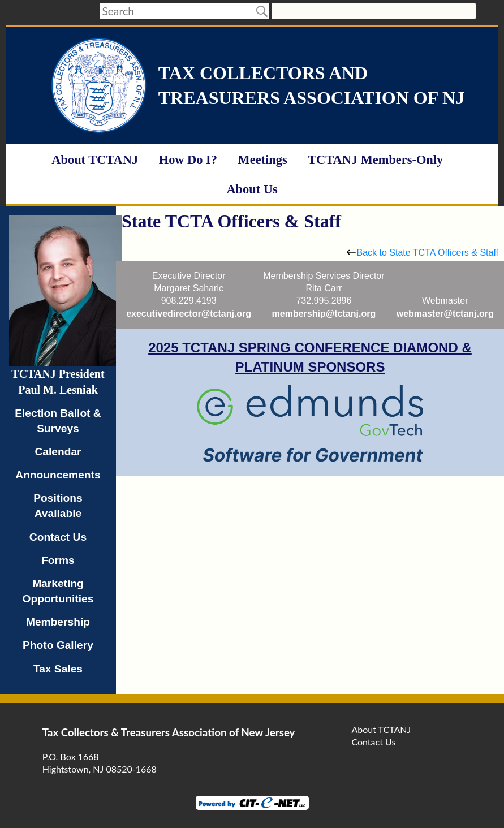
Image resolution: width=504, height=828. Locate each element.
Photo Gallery (58, 645)
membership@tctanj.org (324, 314)
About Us (252, 189)
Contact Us (58, 537)
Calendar (58, 452)
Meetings (263, 160)
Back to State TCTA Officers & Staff (423, 253)
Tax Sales (58, 669)
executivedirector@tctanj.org (189, 314)
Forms (58, 560)
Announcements (58, 475)
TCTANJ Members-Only (375, 160)
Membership (58, 622)
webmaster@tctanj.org (445, 314)
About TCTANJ (95, 160)
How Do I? (188, 160)
